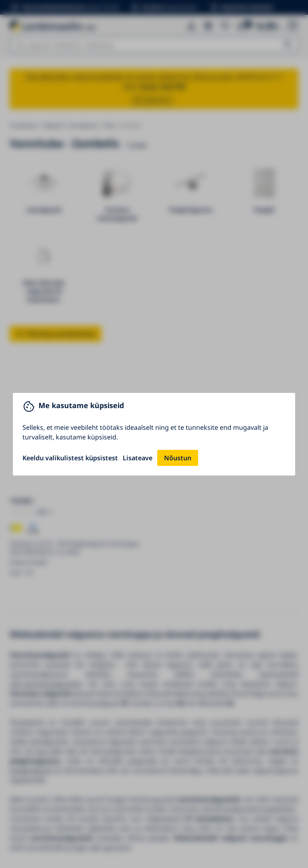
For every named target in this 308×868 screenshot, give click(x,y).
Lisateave (138, 458)
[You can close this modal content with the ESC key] (154, 434)
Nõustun (178, 458)
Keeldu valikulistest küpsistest (70, 458)
